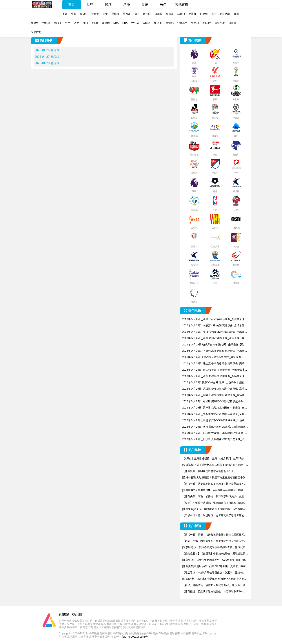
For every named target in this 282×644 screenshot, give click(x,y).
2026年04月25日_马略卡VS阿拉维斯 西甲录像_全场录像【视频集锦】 (215, 395)
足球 (90, 4)
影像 (145, 4)
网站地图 (77, 614)
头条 (163, 4)
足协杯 (192, 14)
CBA (125, 23)
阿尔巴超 (225, 14)
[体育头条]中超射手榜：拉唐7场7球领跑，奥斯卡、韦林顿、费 (214, 567)
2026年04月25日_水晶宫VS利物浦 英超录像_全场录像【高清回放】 (213, 326)
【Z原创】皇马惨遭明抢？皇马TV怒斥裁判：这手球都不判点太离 (214, 459)
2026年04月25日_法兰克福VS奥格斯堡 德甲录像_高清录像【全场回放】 (215, 364)
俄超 (85, 23)
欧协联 (147, 14)
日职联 (158, 14)
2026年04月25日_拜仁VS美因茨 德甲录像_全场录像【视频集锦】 (215, 370)
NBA (116, 23)
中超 (74, 14)
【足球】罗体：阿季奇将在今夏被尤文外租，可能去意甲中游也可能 (214, 541)
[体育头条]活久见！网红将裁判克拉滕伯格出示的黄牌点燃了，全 (215, 509)
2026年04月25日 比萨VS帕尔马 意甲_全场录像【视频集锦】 (214, 383)
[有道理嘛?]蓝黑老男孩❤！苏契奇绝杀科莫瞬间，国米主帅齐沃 (214, 490)
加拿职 (106, 23)
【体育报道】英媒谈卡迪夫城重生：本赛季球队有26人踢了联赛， (215, 592)
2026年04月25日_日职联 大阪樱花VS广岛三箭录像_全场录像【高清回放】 (215, 439)
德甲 (137, 14)
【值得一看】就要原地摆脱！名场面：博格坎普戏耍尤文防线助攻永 (214, 484)
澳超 (237, 14)
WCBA (146, 23)
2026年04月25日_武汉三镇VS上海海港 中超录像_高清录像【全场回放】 (215, 389)
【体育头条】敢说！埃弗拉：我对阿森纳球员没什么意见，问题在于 (213, 497)
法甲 (77, 23)
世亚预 (204, 14)
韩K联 (95, 23)
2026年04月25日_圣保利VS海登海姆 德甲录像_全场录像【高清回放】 (215, 351)
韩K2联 (207, 23)
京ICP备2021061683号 (135, 637)
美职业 (58, 23)
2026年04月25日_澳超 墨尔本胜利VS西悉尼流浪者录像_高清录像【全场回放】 (215, 427)
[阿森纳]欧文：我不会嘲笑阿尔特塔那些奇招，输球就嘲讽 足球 (215, 548)
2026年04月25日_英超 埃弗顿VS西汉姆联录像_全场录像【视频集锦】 (215, 332)
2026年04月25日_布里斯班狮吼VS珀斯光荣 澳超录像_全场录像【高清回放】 (215, 402)
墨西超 (127, 14)
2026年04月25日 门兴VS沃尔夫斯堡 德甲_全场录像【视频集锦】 (214, 357)
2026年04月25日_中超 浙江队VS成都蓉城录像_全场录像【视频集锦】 (215, 421)
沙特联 (46, 23)
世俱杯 (115, 14)
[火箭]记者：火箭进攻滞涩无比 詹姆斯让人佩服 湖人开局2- (215, 579)
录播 (127, 4)
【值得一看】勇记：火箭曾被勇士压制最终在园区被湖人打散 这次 (214, 535)
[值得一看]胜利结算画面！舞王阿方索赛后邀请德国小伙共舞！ (215, 478)
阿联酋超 (36, 32)
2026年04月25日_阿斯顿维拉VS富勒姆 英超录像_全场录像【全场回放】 (215, 414)
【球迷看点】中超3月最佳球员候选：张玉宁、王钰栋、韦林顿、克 (215, 573)
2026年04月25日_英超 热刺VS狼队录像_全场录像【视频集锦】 (215, 338)
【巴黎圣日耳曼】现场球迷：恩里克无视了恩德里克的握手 (214, 516)
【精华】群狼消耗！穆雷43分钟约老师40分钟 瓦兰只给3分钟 (215, 585)
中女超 (195, 23)
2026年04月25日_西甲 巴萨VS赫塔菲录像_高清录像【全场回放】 (215, 319)
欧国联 (170, 14)
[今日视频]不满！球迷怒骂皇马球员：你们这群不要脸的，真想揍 (215, 465)
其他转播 (182, 4)
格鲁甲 (35, 23)
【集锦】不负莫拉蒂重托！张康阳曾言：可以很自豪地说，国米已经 (213, 503)
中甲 (68, 23)
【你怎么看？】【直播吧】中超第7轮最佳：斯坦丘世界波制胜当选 (215, 554)
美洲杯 (170, 23)
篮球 (108, 4)
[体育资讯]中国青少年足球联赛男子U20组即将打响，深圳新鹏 (215, 560)
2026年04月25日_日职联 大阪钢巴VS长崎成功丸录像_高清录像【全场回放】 (215, 433)
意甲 (214, 14)
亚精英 (95, 14)
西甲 (105, 14)
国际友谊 (220, 23)
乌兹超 (181, 14)
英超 (65, 14)
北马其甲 (182, 23)
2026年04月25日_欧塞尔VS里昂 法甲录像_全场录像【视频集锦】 (215, 376)
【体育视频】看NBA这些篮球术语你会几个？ (208, 471)
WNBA (135, 23)
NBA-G (158, 23)
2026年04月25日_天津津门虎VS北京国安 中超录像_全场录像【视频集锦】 (215, 408)
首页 (72, 4)
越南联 (232, 23)
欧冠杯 (84, 14)
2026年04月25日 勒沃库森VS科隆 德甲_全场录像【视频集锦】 (214, 345)
